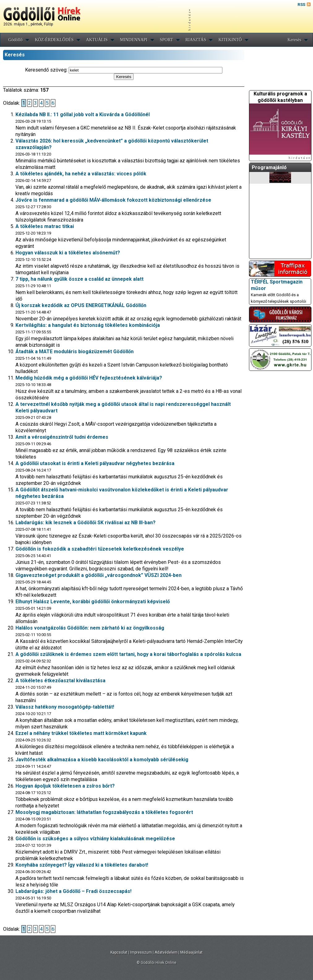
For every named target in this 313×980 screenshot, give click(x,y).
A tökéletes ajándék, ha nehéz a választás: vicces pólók (81, 174)
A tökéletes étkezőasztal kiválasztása (60, 681)
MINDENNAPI (134, 40)
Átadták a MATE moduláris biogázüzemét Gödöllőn (75, 352)
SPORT (167, 40)
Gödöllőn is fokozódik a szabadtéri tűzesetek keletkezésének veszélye (100, 549)
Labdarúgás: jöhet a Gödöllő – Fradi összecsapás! (73, 891)
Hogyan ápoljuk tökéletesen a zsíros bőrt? (65, 786)
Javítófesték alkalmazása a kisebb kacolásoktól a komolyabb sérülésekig (102, 760)
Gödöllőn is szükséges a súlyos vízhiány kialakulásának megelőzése (95, 839)
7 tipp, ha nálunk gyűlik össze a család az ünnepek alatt (79, 279)
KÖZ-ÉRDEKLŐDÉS (54, 40)
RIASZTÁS (196, 40)
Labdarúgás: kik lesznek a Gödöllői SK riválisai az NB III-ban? (86, 523)
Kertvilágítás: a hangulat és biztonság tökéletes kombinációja (88, 325)
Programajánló (269, 167)
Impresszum (141, 952)
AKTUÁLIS (97, 40)
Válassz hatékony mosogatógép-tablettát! (65, 707)
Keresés (294, 40)
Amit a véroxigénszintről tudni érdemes (62, 437)
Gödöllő (15, 40)
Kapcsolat (119, 952)
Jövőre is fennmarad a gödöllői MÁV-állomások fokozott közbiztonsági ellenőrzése (113, 200)
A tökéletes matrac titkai (45, 226)
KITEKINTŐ (230, 40)
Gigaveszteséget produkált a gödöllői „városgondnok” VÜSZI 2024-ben (99, 575)
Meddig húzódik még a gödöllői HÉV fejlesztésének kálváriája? (89, 378)
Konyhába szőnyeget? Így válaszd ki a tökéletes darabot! (82, 865)
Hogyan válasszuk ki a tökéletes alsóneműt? (68, 253)
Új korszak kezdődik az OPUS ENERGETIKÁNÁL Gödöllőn (81, 305)
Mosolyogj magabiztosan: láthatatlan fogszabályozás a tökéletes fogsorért (104, 812)
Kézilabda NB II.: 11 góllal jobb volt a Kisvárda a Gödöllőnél (83, 114)
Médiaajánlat (191, 952)
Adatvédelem (166, 952)
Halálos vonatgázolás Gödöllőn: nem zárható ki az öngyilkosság (90, 628)
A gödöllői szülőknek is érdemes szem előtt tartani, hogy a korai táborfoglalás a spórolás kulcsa (128, 654)
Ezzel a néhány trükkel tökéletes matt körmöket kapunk (81, 733)
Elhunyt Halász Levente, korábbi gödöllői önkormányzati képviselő (93, 602)
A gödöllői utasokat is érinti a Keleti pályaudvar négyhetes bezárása (95, 463)
